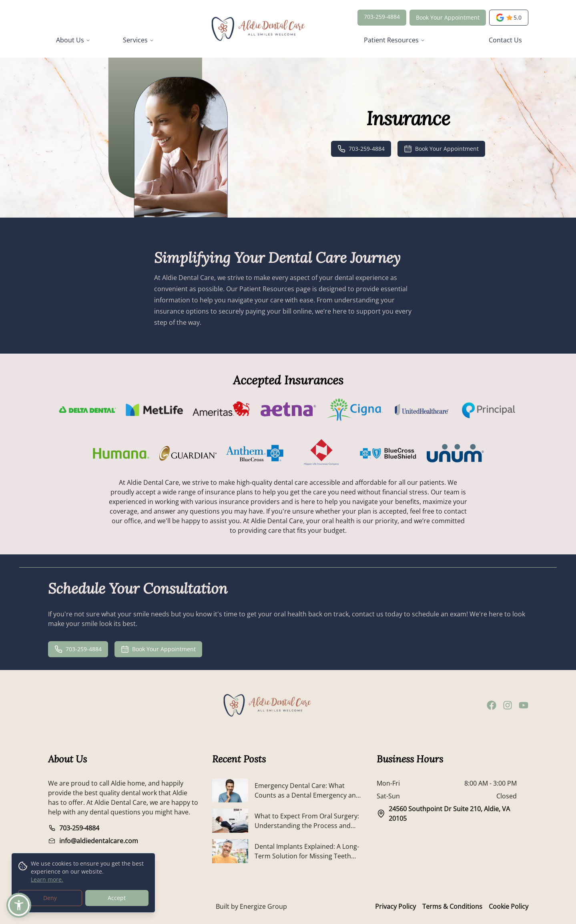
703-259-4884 (382, 17)
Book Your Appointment (448, 17)
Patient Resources (394, 40)
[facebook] (492, 705)
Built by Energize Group (251, 906)
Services (138, 40)
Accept (117, 898)
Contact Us (505, 40)
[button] (19, 905)
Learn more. (47, 880)
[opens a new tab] (509, 18)
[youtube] (524, 705)
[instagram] (508, 705)
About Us (73, 40)
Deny (50, 898)
